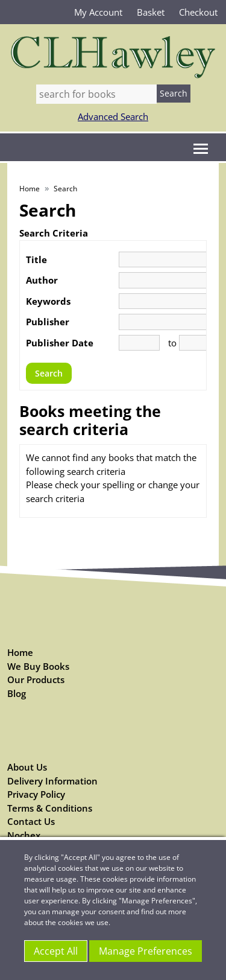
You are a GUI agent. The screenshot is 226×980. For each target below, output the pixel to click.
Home (30, 189)
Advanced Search (113, 116)
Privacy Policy (36, 794)
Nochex (24, 835)
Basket (151, 12)
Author (42, 280)
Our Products (36, 679)
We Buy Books (38, 666)
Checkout (198, 12)
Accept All (56, 951)
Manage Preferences (146, 951)
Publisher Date (60, 343)
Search (65, 189)
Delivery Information (52, 781)
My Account (98, 12)
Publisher (48, 322)
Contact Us (31, 821)
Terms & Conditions (50, 808)
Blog (17, 693)
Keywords (48, 301)
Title (36, 259)
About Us (27, 767)
